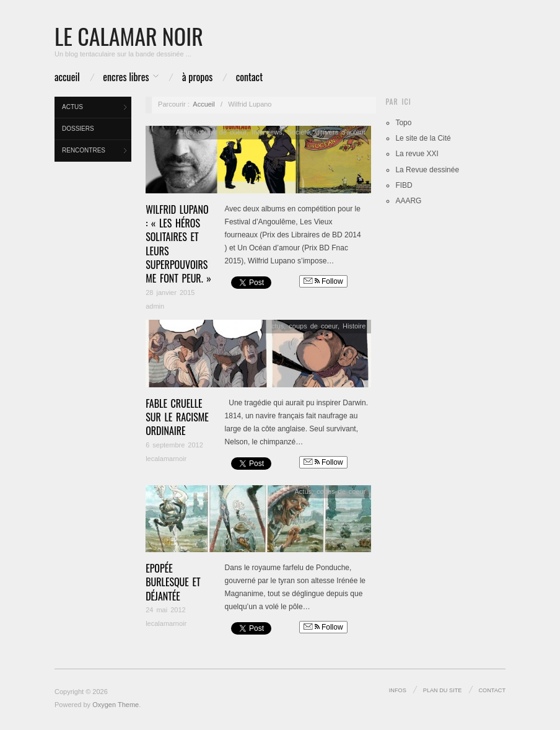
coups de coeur (222, 132)
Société (299, 132)
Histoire (354, 326)
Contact (249, 77)
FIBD (404, 185)
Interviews (267, 132)
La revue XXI (417, 154)
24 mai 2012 (166, 610)
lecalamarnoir (166, 459)
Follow (323, 281)
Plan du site (443, 690)
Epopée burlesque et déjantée (173, 582)
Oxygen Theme (116, 705)
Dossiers (78, 129)
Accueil (67, 77)
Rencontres (84, 150)
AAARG (408, 201)
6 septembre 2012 (174, 445)
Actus (72, 107)
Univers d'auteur (341, 132)
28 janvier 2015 (170, 292)
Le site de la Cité (423, 138)
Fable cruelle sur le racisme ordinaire (177, 417)
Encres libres (126, 77)
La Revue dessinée (427, 170)
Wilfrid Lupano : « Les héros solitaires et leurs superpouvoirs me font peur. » (178, 244)
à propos (197, 77)
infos (398, 690)
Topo (403, 123)
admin (155, 306)
